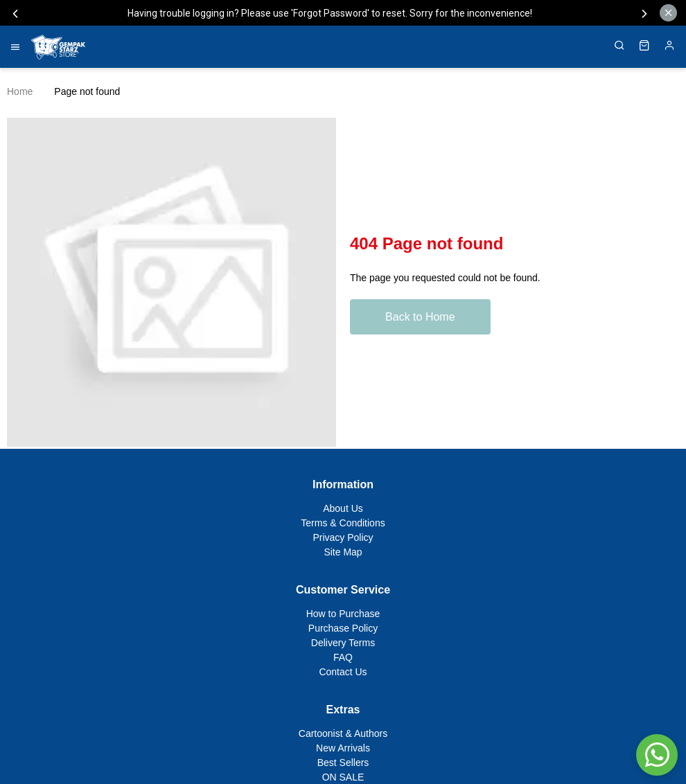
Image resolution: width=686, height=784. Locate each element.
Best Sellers (343, 763)
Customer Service (343, 590)
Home (20, 91)
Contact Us (343, 672)
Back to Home (421, 317)
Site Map (343, 552)
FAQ (343, 657)
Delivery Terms (343, 643)
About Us (343, 508)
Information (343, 484)
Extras (343, 710)
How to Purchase (343, 614)
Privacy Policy (343, 537)
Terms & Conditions (343, 523)
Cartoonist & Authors (343, 733)
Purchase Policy (343, 628)
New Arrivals (343, 748)
